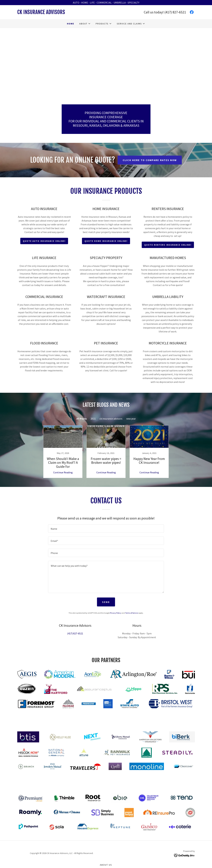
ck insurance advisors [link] (111, 419)
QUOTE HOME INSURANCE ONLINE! (106, 241)
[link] (62, 13)
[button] (85, 24)
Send (106, 602)
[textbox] (106, 529)
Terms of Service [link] (132, 613)
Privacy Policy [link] (116, 613)
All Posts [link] (82, 419)
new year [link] (131, 419)
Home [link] (71, 24)
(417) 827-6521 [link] (175, 12)
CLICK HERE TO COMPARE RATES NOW (150, 160)
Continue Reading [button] (63, 472)
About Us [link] (106, 865)
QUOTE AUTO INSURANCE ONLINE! (44, 241)
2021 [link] (93, 419)
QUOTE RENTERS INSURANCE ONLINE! (168, 245)
